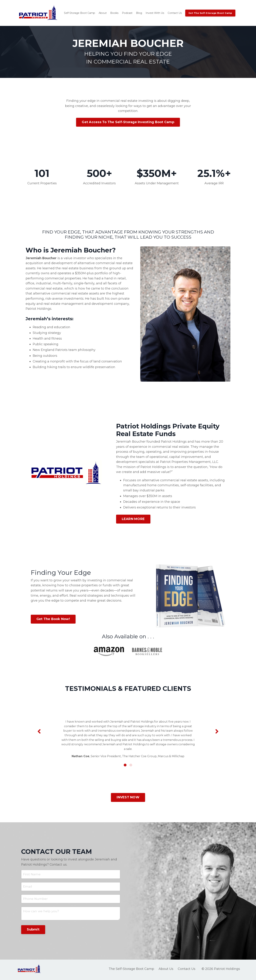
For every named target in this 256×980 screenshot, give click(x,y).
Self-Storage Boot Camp (79, 13)
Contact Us (173, 13)
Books (113, 13)
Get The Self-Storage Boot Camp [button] (208, 13)
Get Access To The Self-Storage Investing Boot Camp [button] (128, 122)
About (102, 13)
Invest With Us (153, 13)
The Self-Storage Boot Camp (131, 971)
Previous (39, 732)
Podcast (126, 13)
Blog (137, 13)
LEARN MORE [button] (133, 520)
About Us (166, 971)
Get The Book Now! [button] (53, 620)
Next (217, 732)
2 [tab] (131, 766)
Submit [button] (33, 931)
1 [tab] (125, 766)
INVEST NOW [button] (128, 798)
